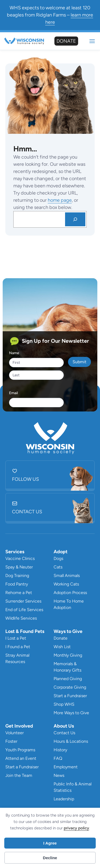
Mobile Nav (92, 41)
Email (13, 393)
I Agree (50, 843)
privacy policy (76, 828)
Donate (66, 41)
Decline (50, 858)
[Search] (75, 219)
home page (60, 200)
